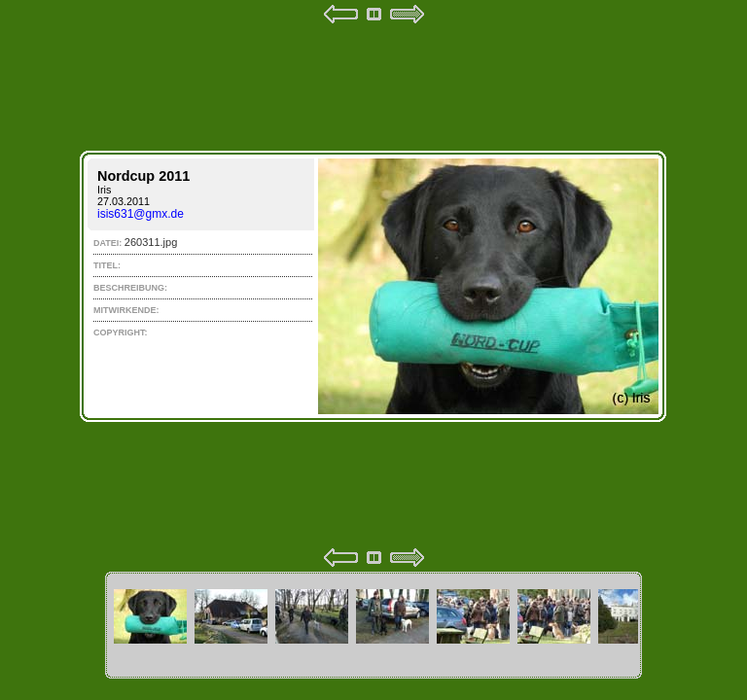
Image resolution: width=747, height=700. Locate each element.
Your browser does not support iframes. (373, 286)
